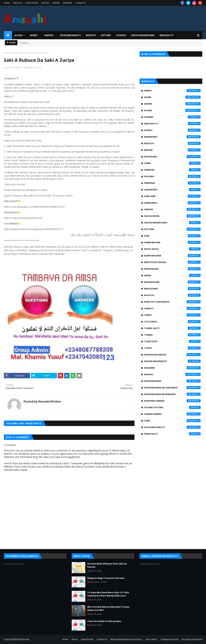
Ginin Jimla (172, 203)
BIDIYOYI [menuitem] (91, 35)
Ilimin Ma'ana (172, 242)
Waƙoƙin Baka (172, 381)
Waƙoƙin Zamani (172, 401)
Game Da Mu (32, 3)
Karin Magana (172, 256)
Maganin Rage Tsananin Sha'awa (106, 578)
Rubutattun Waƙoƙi (172, 302)
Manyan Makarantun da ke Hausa (126, 639)
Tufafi (172, 348)
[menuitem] (8, 35)
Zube (172, 421)
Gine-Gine (172, 196)
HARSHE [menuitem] (48, 35)
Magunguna (172, 282)
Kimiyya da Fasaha (172, 262)
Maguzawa (172, 289)
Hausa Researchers (172, 223)
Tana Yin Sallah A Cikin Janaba (104, 621)
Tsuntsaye (172, 341)
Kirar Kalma (172, 269)
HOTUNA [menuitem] (106, 35)
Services (45, 3)
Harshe (172, 209)
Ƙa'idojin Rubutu (172, 427)
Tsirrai (172, 335)
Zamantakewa (172, 414)
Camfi (172, 163)
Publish (56, 3)
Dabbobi (172, 170)
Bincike (172, 150)
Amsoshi (25, 639)
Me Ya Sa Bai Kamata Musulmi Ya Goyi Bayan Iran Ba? (108, 608)
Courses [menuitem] (121, 35)
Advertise (67, 3)
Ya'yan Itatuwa (172, 407)
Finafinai (172, 183)
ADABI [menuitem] (33, 35)
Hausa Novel (172, 216)
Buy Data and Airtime (192, 639)
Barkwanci (172, 137)
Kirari (172, 275)
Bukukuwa (172, 157)
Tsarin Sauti (172, 328)
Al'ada (172, 110)
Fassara (172, 176)
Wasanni (172, 368)
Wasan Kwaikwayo (172, 361)
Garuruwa (172, 190)
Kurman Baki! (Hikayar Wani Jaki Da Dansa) (107, 565)
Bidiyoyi (172, 143)
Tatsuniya (172, 322)
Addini (15, 53)
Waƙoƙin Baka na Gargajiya (172, 388)
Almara (172, 117)
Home (7, 3)
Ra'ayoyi (172, 295)
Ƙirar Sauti (172, 434)
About (75, 639)
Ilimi (172, 236)
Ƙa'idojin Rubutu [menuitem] (71, 35)
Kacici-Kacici (172, 249)
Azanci (172, 130)
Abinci (172, 91)
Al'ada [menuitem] (19, 35)
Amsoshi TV (172, 124)
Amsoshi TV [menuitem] (166, 35)
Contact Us (81, 3)
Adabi (172, 97)
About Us (18, 3)
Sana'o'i (172, 308)
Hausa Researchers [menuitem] (143, 35)
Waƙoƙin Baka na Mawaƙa (172, 394)
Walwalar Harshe (172, 355)
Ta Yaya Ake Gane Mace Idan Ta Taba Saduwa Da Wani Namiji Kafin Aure (108, 594)
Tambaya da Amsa (170, 639)
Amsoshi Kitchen (14, 68)
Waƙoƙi (172, 374)
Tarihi (172, 315)
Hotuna (172, 229)
